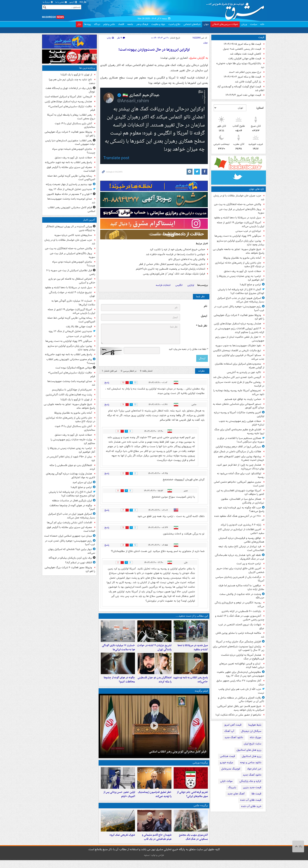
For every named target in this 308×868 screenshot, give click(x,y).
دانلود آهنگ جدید (234, 737)
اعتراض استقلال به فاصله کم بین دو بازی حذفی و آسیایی (72, 281)
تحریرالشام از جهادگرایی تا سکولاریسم (72, 390)
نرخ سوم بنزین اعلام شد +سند (245, 72)
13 (137, 383)
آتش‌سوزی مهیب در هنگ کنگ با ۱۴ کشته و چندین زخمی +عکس (240, 618)
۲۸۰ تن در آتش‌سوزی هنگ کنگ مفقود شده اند (239, 518)
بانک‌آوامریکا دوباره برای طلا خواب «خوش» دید (240, 65)
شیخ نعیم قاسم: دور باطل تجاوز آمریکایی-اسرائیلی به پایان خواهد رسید (240, 708)
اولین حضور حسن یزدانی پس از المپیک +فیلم (119, 800)
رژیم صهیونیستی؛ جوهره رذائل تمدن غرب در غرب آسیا (239, 308)
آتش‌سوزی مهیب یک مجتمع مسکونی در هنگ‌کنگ (193, 845)
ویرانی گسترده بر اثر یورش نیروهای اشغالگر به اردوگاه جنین (71, 228)
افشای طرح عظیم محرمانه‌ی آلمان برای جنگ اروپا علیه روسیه (239, 431)
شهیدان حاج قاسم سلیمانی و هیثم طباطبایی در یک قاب (157, 845)
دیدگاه (97, 24)
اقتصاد (121, 24)
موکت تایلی (226, 781)
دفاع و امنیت (174, 24)
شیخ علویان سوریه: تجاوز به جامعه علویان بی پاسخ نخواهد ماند (239, 251)
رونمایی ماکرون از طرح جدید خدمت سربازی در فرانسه (240, 384)
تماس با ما (61, 2)
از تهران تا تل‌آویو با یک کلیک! (76, 75)
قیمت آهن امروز (233, 725)
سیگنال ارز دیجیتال (251, 731)
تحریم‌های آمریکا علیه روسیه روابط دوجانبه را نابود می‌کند (239, 392)
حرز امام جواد (254, 769)
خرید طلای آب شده (251, 806)
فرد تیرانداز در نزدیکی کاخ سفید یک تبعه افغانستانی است (241, 548)
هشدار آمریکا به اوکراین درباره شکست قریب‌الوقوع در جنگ (243, 657)
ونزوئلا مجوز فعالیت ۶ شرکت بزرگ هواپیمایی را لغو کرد (239, 317)
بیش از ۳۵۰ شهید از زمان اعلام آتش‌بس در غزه (71, 459)
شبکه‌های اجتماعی (192, 24)
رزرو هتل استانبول (252, 756)
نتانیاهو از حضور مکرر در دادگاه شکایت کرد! (238, 715)
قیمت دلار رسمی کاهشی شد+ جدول (242, 49)
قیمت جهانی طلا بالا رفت (79, 327)
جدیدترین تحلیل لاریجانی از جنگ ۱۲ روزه (70, 189)
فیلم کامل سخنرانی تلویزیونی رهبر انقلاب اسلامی (178, 756)
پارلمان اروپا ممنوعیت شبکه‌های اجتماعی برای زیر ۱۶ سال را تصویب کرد (239, 648)
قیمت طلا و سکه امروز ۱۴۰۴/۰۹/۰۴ (242, 77)
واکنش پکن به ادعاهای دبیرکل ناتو (187, 259)
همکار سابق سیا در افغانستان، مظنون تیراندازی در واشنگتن (243, 501)
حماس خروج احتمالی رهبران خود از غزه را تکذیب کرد (177, 249)
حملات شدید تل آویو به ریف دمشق (242, 271)
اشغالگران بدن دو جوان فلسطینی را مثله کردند (154, 684)
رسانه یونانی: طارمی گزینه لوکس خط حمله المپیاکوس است (71, 178)
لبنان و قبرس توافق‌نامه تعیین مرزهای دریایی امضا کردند (242, 666)
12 (137, 545)
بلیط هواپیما (255, 725)
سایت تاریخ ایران (253, 744)
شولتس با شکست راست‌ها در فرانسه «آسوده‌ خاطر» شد (176, 254)
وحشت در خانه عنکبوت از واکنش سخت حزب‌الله (242, 596)
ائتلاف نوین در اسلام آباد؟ (79, 563)
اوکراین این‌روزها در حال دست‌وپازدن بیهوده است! (154, 50)
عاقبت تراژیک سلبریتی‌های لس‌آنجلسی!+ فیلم (72, 108)
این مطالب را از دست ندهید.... (192, 616)
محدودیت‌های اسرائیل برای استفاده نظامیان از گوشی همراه (240, 366)
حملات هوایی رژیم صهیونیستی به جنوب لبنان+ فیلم (242, 423)
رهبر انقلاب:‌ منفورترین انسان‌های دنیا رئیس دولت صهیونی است (70, 142)
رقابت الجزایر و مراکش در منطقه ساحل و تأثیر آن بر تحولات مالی (241, 700)
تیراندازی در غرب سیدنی (248, 231)
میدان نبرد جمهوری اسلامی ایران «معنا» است (68, 536)
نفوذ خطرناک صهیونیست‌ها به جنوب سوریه (238, 346)
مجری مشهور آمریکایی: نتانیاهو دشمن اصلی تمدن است (239, 484)
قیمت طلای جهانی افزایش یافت (245, 59)
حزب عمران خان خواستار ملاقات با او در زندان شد (239, 198)
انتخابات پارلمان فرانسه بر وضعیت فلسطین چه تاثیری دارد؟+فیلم (170, 269)
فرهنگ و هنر (142, 24)
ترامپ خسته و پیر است (249, 564)
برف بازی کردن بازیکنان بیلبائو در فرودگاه (70, 558)
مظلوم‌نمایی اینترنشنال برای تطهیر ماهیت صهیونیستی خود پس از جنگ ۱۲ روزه (241, 674)
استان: (260, 108)
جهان (206, 24)
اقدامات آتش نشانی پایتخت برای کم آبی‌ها (69, 523)
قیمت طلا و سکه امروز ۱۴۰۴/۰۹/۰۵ (242, 44)
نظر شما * (202, 326)
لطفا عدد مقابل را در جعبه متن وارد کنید (188, 349)
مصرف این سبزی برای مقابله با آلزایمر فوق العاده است (71, 169)
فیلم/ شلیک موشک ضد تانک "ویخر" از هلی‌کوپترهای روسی (174, 274)
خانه (262, 24)
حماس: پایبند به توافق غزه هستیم (243, 399)
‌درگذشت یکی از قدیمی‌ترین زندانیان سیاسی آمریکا (240, 579)
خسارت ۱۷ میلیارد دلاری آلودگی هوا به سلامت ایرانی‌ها (118, 649)
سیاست (254, 24)
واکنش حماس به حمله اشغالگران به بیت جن (238, 204)
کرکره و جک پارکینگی (250, 781)
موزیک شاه (256, 737)
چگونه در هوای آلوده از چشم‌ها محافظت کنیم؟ (119, 684)
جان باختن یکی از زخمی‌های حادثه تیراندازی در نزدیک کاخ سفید (240, 265)
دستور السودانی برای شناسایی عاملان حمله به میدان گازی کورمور (239, 406)
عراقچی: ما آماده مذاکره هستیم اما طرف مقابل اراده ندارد (241, 587)
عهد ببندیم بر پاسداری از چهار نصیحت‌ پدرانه (69, 184)
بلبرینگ (232, 787)
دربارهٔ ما (48, 2)
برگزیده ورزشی (200, 766)
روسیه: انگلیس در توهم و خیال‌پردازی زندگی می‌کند (239, 604)
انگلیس (179, 285)
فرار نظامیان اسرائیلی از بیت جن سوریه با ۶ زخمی (71, 272)
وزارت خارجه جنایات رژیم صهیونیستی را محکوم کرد (73, 441)
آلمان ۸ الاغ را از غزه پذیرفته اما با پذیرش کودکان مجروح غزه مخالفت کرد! (241, 291)
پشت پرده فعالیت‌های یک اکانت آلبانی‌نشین (69, 395)
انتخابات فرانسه (163, 285)
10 (121, 383)
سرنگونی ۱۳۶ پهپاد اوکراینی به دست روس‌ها (238, 236)
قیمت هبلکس (227, 756)
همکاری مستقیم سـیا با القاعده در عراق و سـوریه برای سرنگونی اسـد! (241, 440)
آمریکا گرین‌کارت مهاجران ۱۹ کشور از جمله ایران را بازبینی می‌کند (241, 224)
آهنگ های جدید (236, 794)
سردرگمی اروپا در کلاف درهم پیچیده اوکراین (238, 447)
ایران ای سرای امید (82, 482)
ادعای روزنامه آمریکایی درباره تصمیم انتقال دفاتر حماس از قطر (172, 264)
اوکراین (191, 285)
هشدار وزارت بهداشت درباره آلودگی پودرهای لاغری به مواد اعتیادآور (71, 476)
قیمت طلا (256, 794)
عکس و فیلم (109, 24)
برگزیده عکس (201, 811)
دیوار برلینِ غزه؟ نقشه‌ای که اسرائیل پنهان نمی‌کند (72, 551)
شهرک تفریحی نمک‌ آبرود (122, 843)
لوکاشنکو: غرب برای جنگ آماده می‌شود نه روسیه (241, 475)
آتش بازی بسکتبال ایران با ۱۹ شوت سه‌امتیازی (75, 125)
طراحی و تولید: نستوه (154, 863)
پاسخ (107, 382)
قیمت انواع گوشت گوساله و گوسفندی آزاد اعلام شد (241, 88)
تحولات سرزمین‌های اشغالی (225, 24)
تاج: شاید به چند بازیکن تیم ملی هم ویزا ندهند (72, 81)
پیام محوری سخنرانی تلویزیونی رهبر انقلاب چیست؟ (71, 361)
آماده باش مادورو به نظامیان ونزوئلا (242, 258)
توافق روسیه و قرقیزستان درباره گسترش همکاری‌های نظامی (241, 540)
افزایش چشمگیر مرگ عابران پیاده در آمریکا (239, 642)
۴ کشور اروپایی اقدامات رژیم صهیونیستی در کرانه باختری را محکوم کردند (240, 330)
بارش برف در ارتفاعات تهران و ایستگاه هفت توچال (70, 90)
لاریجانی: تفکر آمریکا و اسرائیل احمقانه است (68, 97)
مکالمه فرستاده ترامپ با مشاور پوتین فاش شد (240, 635)
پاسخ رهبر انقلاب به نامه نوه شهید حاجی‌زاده (190, 684)
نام (205, 306)
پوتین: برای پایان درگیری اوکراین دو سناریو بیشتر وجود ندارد (241, 243)
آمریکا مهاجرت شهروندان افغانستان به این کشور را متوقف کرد (240, 492)
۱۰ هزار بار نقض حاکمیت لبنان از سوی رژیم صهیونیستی (240, 339)
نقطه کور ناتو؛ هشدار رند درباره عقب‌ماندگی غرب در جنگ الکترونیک (240, 557)
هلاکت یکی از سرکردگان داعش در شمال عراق (237, 452)
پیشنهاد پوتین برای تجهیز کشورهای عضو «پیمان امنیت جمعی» (241, 458)
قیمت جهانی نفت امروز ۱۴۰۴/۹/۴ (243, 95)
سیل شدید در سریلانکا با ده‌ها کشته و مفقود (237, 218)
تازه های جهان (257, 189)
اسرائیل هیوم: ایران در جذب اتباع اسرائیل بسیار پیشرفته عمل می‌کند (241, 300)
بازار (79, 24)
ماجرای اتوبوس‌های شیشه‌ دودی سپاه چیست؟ (74, 151)
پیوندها (88, 24)
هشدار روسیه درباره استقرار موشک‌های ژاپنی (237, 324)
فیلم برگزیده (201, 695)
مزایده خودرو (227, 763)
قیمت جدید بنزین (252, 787)
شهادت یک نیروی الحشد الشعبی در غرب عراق (241, 626)
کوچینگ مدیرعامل (231, 769)
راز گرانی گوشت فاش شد (248, 82)
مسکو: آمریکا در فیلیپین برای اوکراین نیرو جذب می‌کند (241, 357)
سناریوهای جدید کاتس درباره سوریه (73, 235)
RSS (83, 2)
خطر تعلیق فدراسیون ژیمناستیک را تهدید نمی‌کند (155, 800)
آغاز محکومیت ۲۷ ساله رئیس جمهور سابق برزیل (240, 683)
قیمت (261, 37)
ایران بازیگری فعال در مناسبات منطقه (72, 501)
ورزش (244, 24)
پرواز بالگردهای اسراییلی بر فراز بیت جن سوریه (242, 211)
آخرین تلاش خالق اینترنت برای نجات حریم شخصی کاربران (240, 570)
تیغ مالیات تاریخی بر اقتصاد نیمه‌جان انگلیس (237, 351)
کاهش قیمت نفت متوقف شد (246, 54)
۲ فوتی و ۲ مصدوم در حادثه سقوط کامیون (69, 194)
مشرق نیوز (236, 10)
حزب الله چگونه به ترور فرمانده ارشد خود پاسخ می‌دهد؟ (241, 510)
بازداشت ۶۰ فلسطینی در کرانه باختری (241, 611)
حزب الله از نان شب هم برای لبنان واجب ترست (241, 691)
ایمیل (204, 316)
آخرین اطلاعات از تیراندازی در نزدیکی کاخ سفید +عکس (241, 531)
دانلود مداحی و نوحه (251, 763)
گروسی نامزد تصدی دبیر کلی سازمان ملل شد (237, 377)
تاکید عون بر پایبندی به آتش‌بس (244, 372)
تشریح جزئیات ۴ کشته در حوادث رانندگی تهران (154, 649)
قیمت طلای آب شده (251, 800)
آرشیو (73, 2)
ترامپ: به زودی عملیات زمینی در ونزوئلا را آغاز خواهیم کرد (241, 278)
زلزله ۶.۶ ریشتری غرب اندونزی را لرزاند (241, 525)
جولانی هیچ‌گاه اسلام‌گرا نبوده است (74, 368)
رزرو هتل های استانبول (249, 750)
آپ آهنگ (229, 731)
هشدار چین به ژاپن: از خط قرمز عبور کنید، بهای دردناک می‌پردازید (240, 467)
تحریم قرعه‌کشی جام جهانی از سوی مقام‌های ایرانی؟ (192, 800)
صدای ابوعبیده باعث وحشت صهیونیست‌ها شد (71, 201)
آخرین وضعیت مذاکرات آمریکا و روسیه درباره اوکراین (239, 414)
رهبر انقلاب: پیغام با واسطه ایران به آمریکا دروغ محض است (71, 117)
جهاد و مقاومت (158, 24)
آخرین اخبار (89, 220)
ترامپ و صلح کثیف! (250, 285)
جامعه (130, 24)
